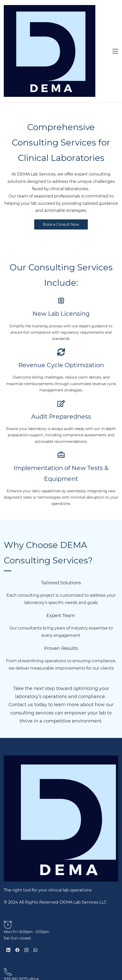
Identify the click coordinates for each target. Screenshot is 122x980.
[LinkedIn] (8, 889)
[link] (8, 863)
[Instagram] (26, 889)
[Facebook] (17, 889)
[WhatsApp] (35, 889)
